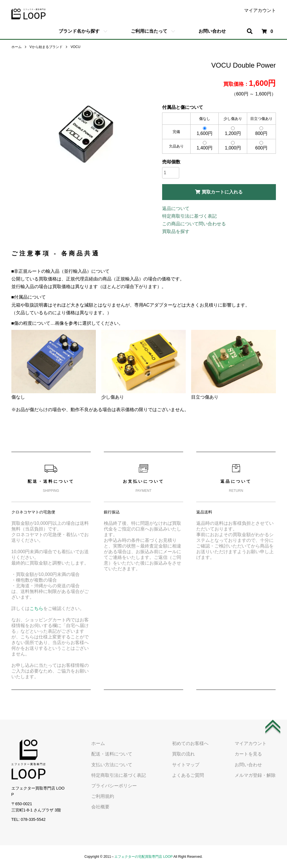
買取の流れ (184, 754)
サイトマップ (187, 764)
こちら (36, 608)
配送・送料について (113, 754)
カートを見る (249, 754)
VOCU (76, 47)
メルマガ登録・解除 (255, 775)
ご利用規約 (104, 796)
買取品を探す (176, 231)
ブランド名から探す (79, 31)
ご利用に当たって (149, 31)
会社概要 (102, 807)
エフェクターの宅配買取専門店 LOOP (143, 857)
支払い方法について (113, 764)
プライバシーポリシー (115, 786)
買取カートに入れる (219, 192)
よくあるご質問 (189, 775)
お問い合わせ (212, 31)
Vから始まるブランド (46, 47)
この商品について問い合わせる (194, 224)
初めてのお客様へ (191, 743)
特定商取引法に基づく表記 (189, 216)
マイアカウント (260, 10)
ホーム (16, 47)
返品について (176, 208)
